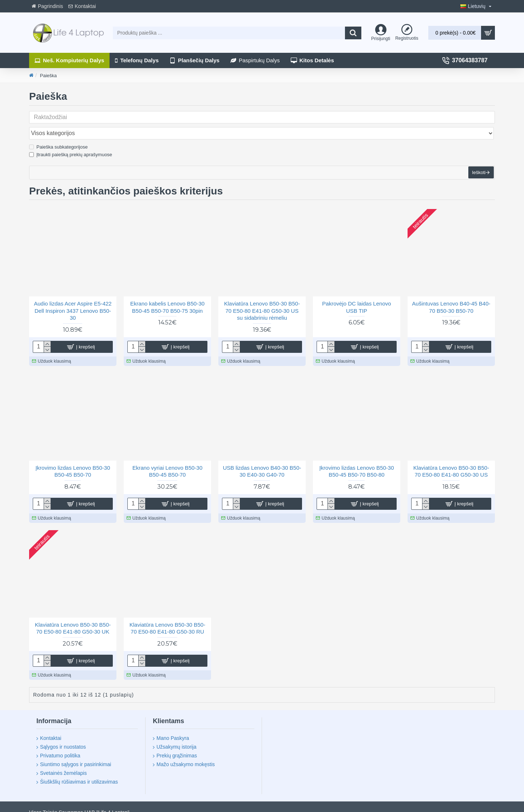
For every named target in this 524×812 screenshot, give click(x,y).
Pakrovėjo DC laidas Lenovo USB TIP (356, 297)
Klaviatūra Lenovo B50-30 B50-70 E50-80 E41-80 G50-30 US (451, 462)
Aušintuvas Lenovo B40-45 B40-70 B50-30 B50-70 (451, 297)
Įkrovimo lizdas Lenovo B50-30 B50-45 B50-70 (73, 462)
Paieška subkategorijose (58, 131)
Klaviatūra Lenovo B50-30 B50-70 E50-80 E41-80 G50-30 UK (73, 618)
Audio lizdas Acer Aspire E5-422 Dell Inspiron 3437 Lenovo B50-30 (73, 301)
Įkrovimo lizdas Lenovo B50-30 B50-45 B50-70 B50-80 (356, 462)
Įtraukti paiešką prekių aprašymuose (71, 139)
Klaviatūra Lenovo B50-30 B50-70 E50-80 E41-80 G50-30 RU (167, 618)
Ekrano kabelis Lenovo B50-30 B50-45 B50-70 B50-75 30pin (167, 297)
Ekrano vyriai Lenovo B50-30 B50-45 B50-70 (168, 462)
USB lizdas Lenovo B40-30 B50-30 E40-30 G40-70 (262, 462)
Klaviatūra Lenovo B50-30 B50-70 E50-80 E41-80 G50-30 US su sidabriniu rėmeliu (262, 301)
